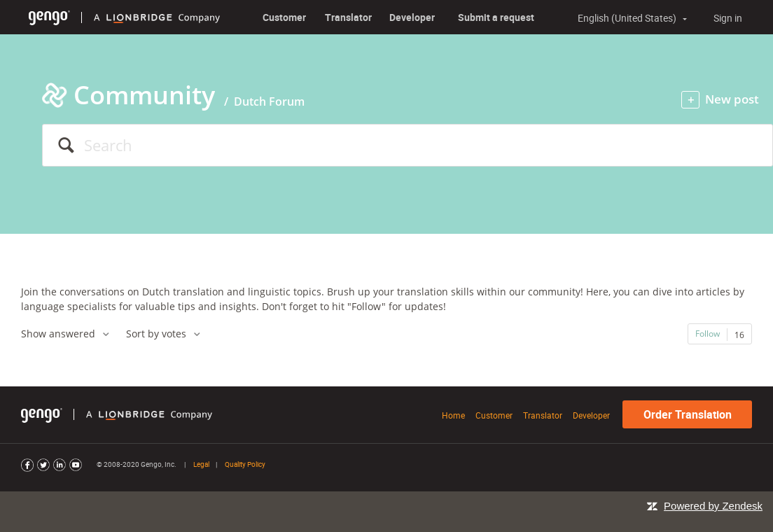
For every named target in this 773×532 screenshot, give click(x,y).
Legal (201, 464)
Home (453, 415)
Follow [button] (708, 333)
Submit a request (496, 17)
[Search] (408, 145)
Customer (284, 17)
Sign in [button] (728, 18)
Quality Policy (245, 464)
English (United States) (628, 18)
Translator (348, 17)
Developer (412, 17)
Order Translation (688, 414)
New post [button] (732, 99)
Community (144, 95)
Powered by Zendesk (713, 506)
